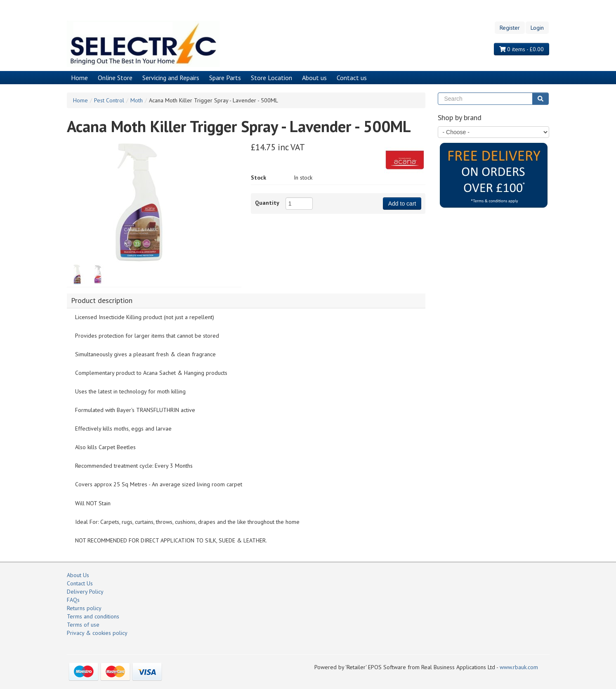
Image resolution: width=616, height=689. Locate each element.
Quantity (267, 203)
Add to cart (402, 204)
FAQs (73, 600)
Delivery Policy (85, 592)
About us (314, 78)
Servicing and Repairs (171, 78)
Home (79, 78)
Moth (137, 100)
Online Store (115, 78)
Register (510, 28)
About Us (78, 575)
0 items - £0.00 (522, 49)
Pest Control (109, 100)
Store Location (271, 78)
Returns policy (84, 608)
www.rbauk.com (519, 667)
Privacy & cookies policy (97, 633)
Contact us (352, 78)
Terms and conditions (93, 616)
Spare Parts (225, 78)
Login (537, 28)
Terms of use (83, 625)
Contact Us (80, 583)
